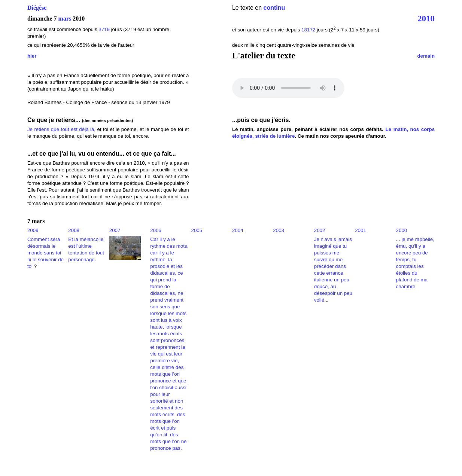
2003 (279, 230)
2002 (320, 230)
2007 (115, 230)
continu (274, 8)
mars (65, 19)
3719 (104, 29)
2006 (156, 230)
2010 (426, 18)
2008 (74, 230)
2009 (33, 230)
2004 (238, 230)
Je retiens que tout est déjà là (61, 129)
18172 (308, 30)
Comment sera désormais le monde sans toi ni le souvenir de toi (45, 253)
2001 (361, 230)
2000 (402, 230)
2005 (197, 230)
